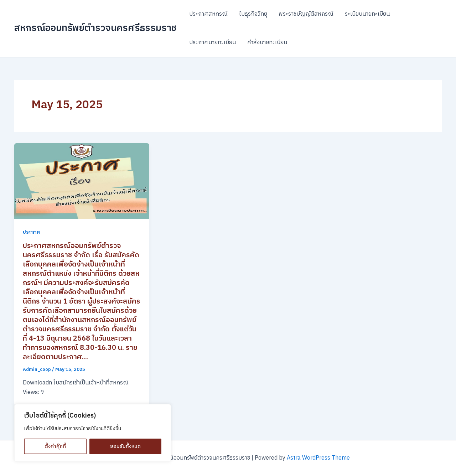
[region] (93, 433)
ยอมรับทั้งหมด (125, 446)
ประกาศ (32, 232)
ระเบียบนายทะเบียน (367, 14)
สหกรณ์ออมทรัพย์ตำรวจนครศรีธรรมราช (95, 28)
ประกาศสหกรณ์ (208, 14)
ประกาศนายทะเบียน (213, 43)
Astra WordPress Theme (318, 458)
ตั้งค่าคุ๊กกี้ (55, 446)
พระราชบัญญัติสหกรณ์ (306, 14)
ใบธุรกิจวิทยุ (253, 14)
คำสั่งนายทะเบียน (267, 43)
